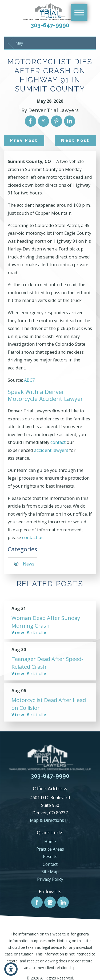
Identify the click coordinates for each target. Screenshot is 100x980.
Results (50, 856)
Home (50, 842)
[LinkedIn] (63, 902)
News (29, 564)
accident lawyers (51, 450)
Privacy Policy (50, 879)
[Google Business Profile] (50, 902)
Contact (50, 864)
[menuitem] (50, 842)
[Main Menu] (79, 13)
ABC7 (29, 380)
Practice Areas (50, 849)
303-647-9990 (50, 25)
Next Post (75, 140)
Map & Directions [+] (50, 820)
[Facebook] (37, 902)
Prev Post (24, 140)
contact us (33, 537)
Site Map (50, 872)
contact (58, 442)
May (19, 43)
